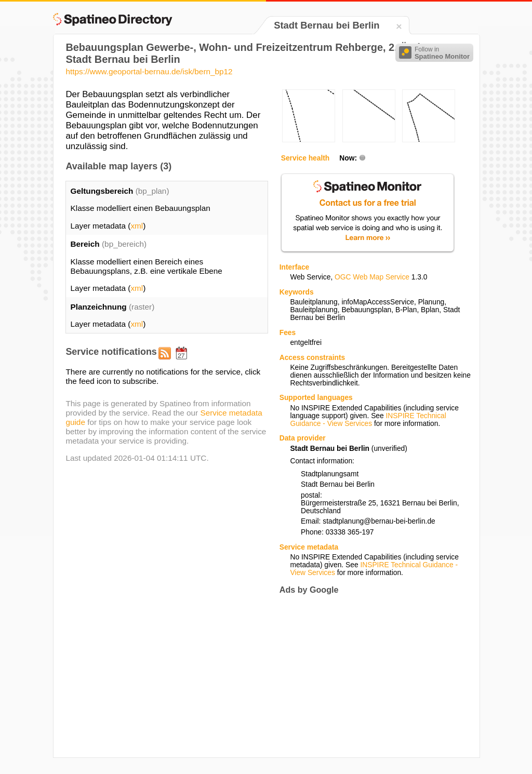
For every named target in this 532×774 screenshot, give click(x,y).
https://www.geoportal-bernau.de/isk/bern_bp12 (149, 71)
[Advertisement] (367, 676)
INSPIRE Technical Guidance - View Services (368, 420)
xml (137, 226)
